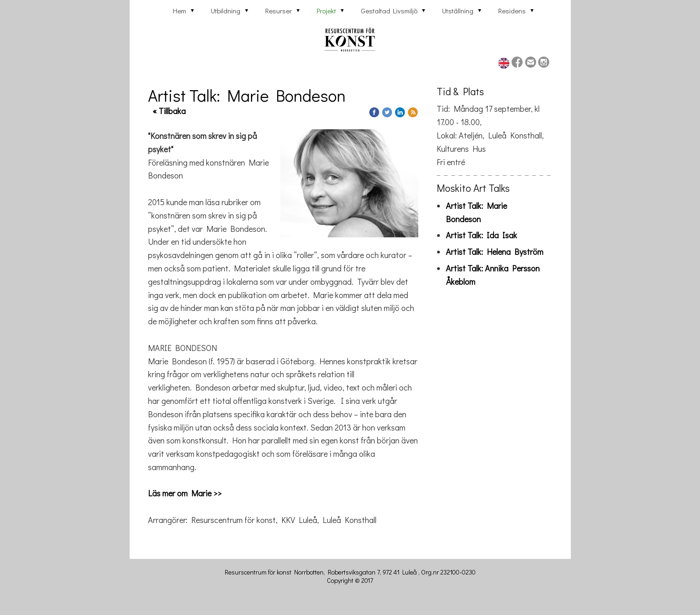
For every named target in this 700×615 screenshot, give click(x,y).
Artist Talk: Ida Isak (481, 235)
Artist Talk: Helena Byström (495, 252)
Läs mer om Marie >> (185, 493)
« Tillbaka (169, 111)
